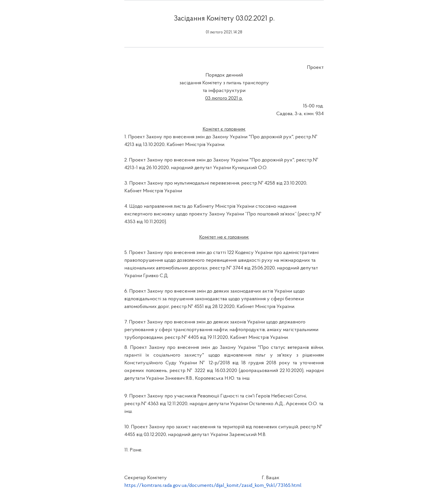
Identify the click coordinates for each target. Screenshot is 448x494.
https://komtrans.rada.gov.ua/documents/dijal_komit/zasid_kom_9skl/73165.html (213, 486)
